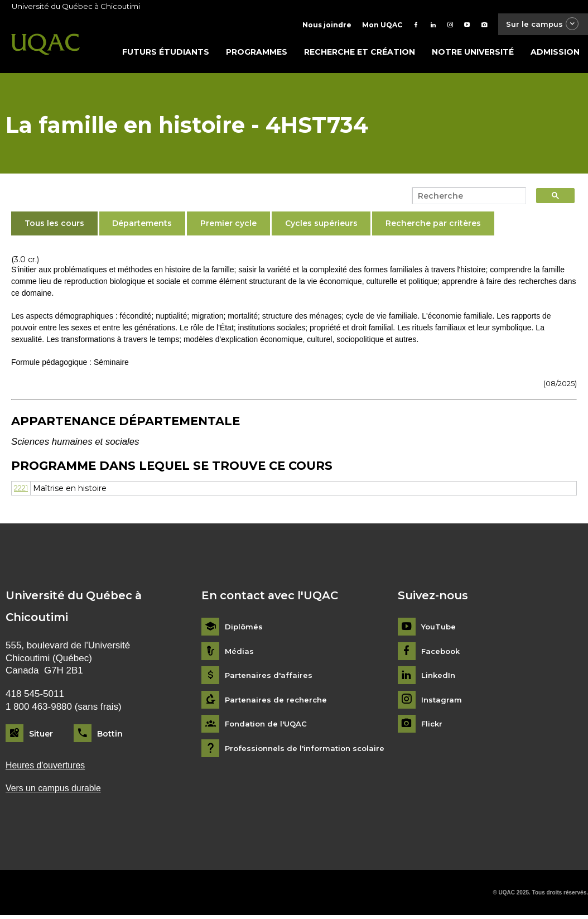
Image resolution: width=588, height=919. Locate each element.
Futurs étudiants (166, 54)
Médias (240, 654)
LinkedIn (439, 678)
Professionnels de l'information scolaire (308, 751)
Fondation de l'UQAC (268, 727)
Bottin (110, 736)
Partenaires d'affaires (270, 678)
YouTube (439, 629)
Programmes (257, 54)
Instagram (442, 702)
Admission (555, 54)
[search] (466, 198)
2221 (22, 490)
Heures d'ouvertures (48, 768)
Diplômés (244, 629)
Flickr (433, 727)
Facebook (442, 654)
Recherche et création (360, 54)
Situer (41, 736)
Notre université (473, 54)
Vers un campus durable (57, 792)
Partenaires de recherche (278, 702)
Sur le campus (539, 25)
